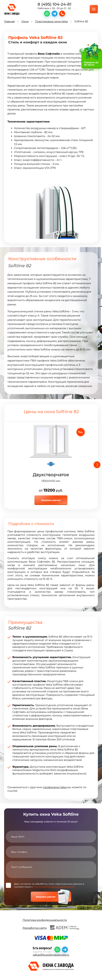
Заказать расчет (51, 500)
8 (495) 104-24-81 (54, 4)
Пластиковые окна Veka (51, 21)
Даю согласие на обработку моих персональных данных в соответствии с (49, 885)
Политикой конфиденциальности (54, 887)
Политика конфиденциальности (45, 920)
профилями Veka (55, 787)
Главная (9, 21)
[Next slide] (96, 465)
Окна (25, 21)
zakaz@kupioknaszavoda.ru (51, 955)
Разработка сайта (51, 928)
